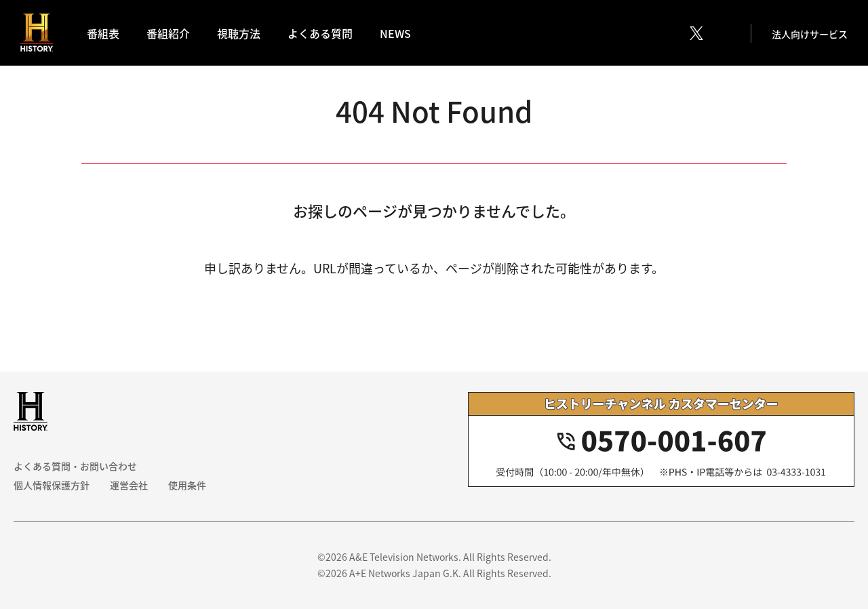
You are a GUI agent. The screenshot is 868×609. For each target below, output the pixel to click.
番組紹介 (168, 33)
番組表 (103, 33)
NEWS (395, 33)
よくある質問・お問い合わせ (75, 466)
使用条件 (187, 485)
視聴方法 (239, 33)
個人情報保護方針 (52, 485)
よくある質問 (320, 33)
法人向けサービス (810, 34)
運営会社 (129, 485)
